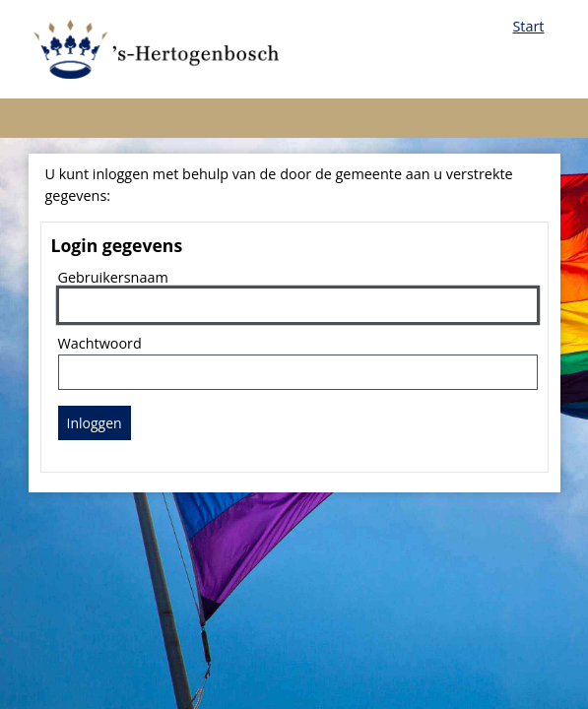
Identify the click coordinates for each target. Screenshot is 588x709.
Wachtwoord (100, 343)
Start (528, 26)
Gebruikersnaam (113, 277)
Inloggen (95, 423)
